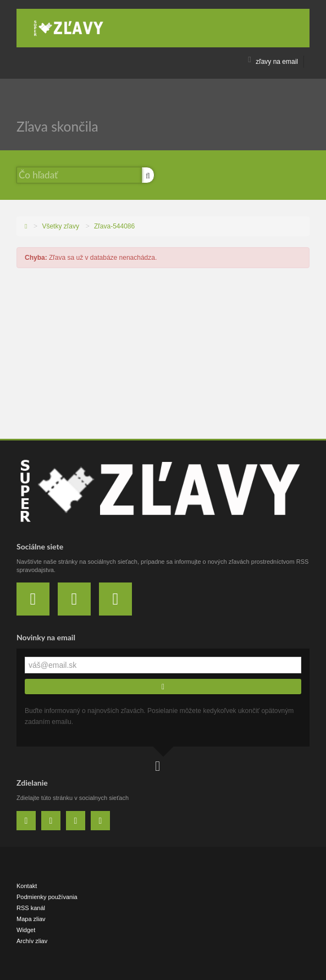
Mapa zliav (31, 919)
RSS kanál (31, 908)
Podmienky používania (47, 897)
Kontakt (27, 886)
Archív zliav (32, 941)
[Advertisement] (163, 356)
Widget (26, 930)
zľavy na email (273, 62)
